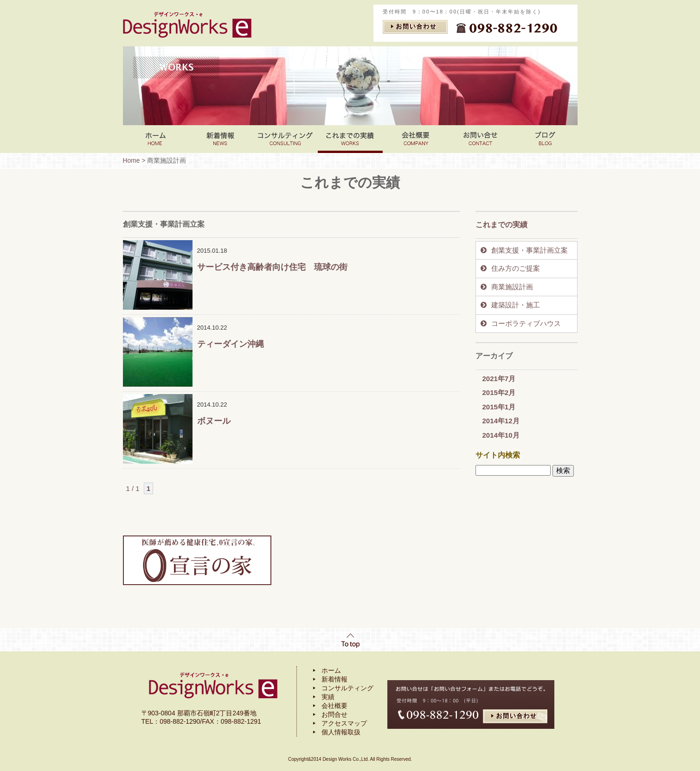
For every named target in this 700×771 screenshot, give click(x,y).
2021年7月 (499, 379)
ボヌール (214, 421)
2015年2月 (499, 392)
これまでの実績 (350, 139)
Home (155, 139)
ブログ (545, 139)
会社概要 (334, 706)
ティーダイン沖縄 (231, 344)
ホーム (331, 670)
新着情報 (220, 139)
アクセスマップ (344, 723)
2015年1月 (499, 407)
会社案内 (415, 139)
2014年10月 (501, 435)
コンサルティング (285, 139)
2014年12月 (501, 421)
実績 (328, 697)
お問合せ (334, 714)
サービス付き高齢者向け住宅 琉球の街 (272, 267)
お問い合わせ (480, 139)
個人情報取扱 (341, 732)
